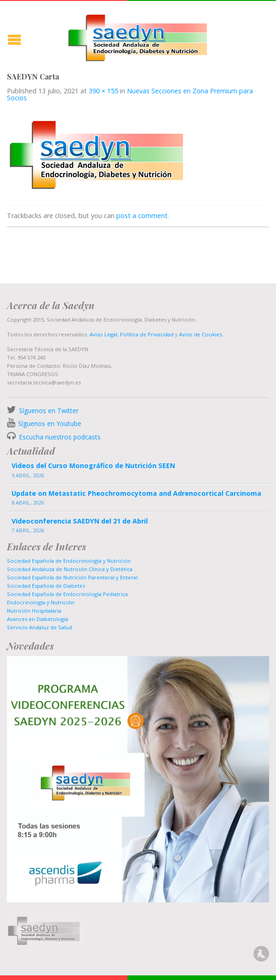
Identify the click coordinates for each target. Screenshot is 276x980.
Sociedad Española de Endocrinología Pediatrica (67, 594)
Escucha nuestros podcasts (59, 437)
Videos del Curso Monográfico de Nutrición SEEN (93, 466)
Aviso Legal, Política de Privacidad (131, 334)
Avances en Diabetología (38, 619)
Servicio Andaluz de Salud (39, 627)
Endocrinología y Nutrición (41, 602)
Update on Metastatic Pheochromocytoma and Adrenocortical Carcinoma (136, 493)
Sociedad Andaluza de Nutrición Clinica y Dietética (70, 569)
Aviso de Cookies (201, 334)
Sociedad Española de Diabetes (46, 586)
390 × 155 (103, 91)
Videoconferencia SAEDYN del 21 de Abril (80, 521)
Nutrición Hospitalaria (34, 611)
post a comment (142, 216)
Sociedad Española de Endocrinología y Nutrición (69, 561)
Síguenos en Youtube (50, 423)
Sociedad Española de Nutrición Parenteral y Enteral (72, 577)
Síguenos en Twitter (49, 411)
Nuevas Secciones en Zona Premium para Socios (130, 94)
